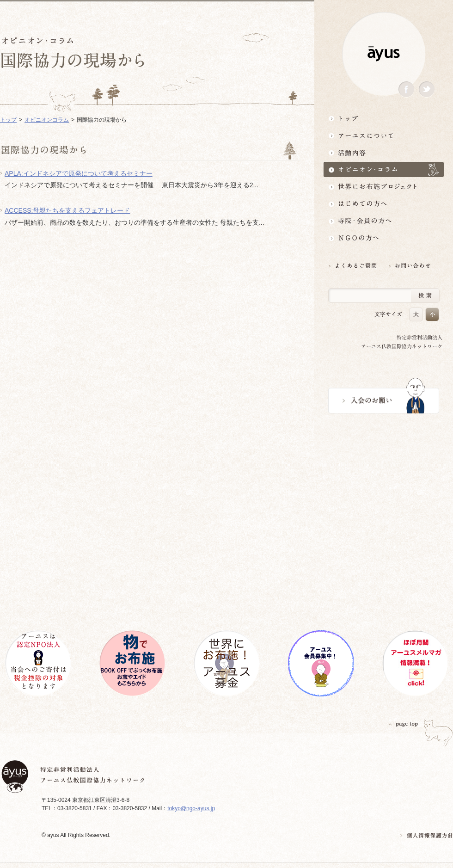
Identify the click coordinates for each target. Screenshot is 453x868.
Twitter (427, 89)
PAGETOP (404, 724)
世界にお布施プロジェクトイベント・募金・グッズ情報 (384, 187)
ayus (384, 54)
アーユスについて (384, 135)
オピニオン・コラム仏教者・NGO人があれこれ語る (384, 169)
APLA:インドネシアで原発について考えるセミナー (79, 173)
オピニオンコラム (47, 120)
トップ (384, 118)
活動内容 (384, 152)
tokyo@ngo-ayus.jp (191, 808)
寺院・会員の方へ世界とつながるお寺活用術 (384, 221)
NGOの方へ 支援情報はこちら (384, 238)
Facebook (406, 89)
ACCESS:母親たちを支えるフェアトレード (67, 210)
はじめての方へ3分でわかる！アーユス (384, 204)
